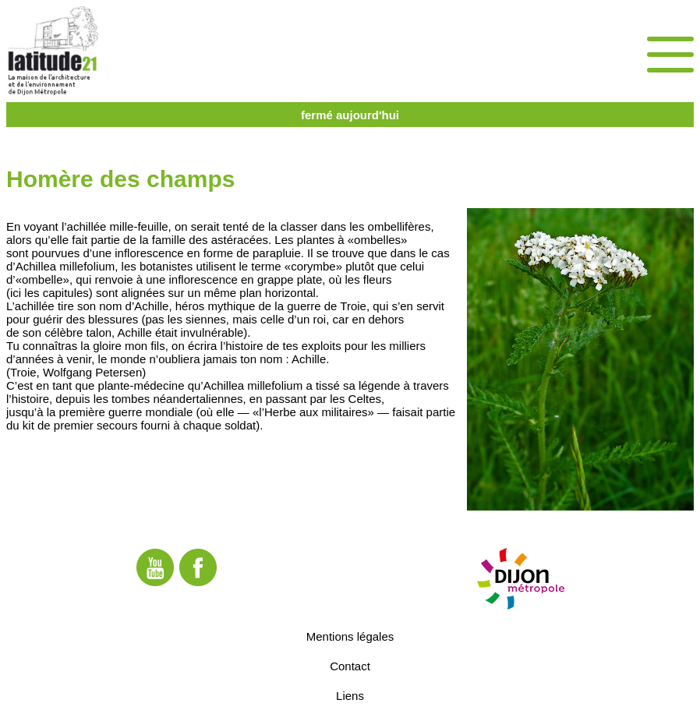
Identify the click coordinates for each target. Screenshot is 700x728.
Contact (350, 666)
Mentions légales (350, 636)
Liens (350, 696)
